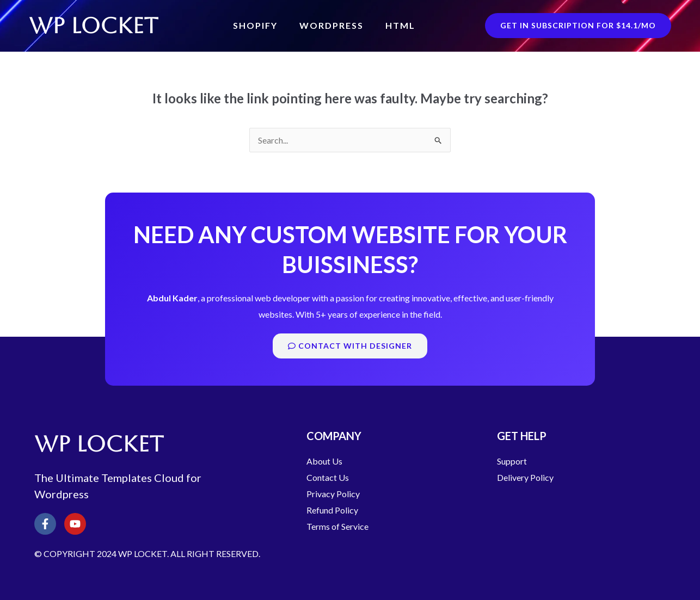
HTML (400, 25)
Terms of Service (337, 526)
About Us (324, 461)
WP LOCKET (95, 25)
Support (512, 461)
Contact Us (328, 477)
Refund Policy (332, 510)
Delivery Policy (525, 477)
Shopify (255, 25)
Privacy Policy (333, 494)
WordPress (331, 25)
